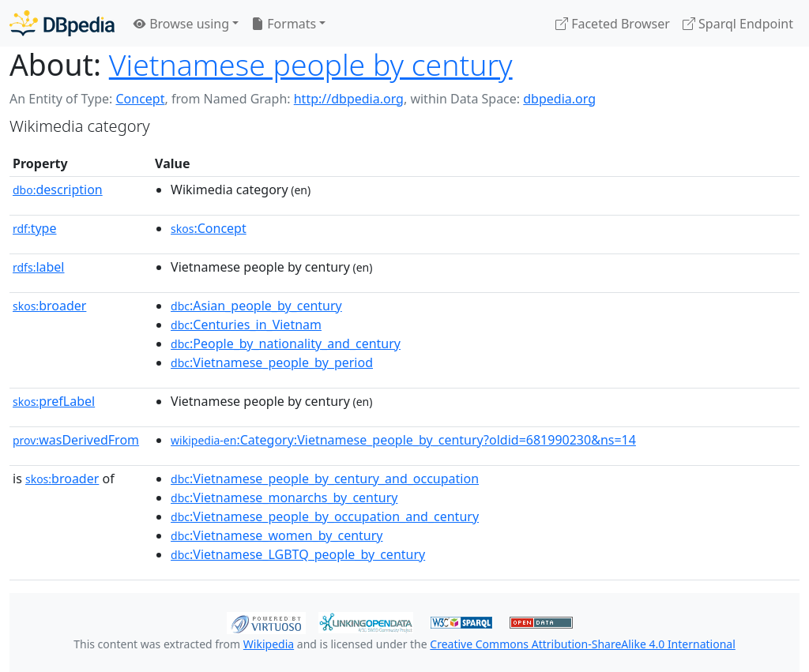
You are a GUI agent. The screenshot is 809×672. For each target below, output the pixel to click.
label (39, 267)
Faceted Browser (613, 24)
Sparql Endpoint (738, 24)
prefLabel (54, 401)
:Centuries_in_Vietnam (246, 325)
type (35, 228)
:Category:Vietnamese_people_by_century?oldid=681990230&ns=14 (403, 440)
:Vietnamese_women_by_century (277, 535)
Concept (140, 99)
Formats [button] (284, 24)
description (58, 190)
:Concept (209, 228)
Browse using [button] (181, 24)
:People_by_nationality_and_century (286, 344)
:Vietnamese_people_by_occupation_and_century (325, 516)
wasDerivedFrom (76, 440)
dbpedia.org (559, 99)
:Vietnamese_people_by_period (272, 362)
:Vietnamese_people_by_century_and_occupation (325, 479)
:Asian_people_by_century (256, 306)
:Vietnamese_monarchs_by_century (284, 497)
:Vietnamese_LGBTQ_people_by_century (298, 554)
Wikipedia (269, 644)
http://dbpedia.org (349, 99)
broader (49, 306)
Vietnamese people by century (311, 64)
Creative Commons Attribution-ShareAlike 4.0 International (582, 644)
